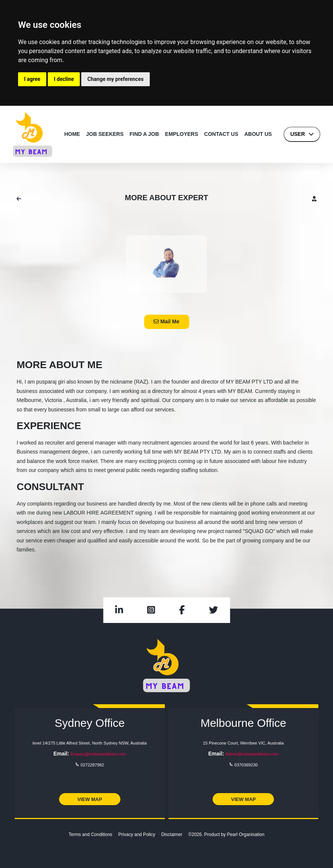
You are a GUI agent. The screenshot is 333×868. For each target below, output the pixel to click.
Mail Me (166, 321)
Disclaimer (172, 834)
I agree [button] (32, 79)
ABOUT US (258, 134)
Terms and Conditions (90, 834)
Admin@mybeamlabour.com (252, 754)
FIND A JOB (144, 134)
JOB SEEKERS (105, 134)
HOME (72, 134)
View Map (90, 799)
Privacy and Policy (137, 834)
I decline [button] (64, 79)
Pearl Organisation (246, 834)
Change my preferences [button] (115, 79)
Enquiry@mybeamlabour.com (98, 754)
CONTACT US (221, 134)
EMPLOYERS (182, 134)
